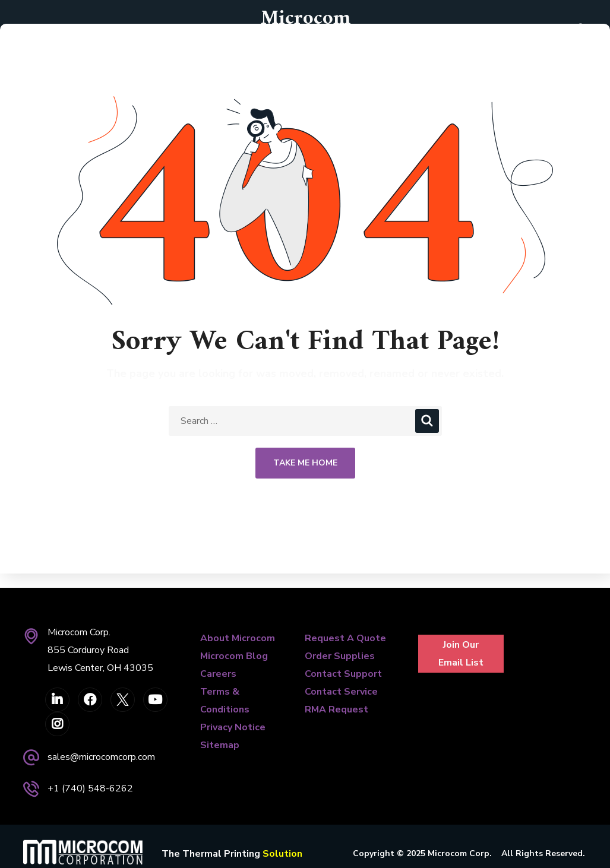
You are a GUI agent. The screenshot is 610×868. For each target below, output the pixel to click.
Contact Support (343, 674)
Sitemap (220, 745)
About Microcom (238, 638)
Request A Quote (345, 638)
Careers (218, 674)
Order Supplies (340, 656)
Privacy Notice (233, 727)
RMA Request (336, 709)
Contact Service (341, 692)
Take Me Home (305, 463)
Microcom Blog (234, 656)
